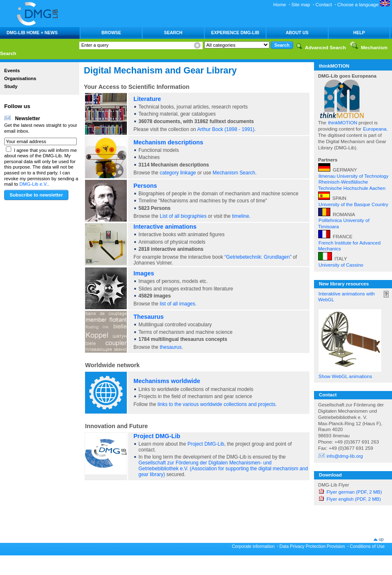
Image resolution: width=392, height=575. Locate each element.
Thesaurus (148, 317)
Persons (145, 186)
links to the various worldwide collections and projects (217, 404)
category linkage (178, 173)
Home (280, 5)
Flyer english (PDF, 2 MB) (354, 499)
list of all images (177, 304)
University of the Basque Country (353, 204)
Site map (301, 5)
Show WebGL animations (345, 376)
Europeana (375, 129)
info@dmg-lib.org (345, 456)
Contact (323, 5)
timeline (240, 216)
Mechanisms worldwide (167, 381)
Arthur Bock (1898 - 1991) (225, 129)
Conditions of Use (367, 546)
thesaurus (171, 347)
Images (144, 273)
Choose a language (364, 5)
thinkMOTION (343, 123)
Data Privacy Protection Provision (312, 546)
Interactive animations (165, 227)
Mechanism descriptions (168, 142)
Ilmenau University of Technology (354, 176)
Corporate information (253, 546)
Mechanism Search (234, 173)
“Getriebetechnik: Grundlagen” (258, 257)
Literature (147, 99)
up (381, 539)
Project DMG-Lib (157, 436)
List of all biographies (183, 216)
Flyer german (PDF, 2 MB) (354, 492)
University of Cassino (341, 265)
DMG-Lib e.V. (34, 184)
